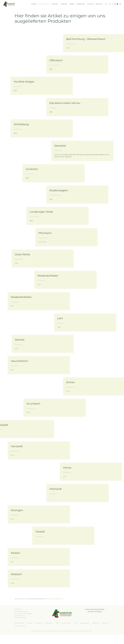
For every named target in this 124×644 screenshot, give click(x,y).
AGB (57, 623)
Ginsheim (32, 169)
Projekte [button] (72, 4)
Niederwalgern (59, 190)
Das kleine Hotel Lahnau (65, 103)
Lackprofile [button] (64, 4)
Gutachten (55, 4)
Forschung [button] (90, 4)
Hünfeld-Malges (24, 82)
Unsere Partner (66, 623)
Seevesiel (60, 146)
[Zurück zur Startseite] (9, 4)
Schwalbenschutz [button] (44, 4)
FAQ (75, 623)
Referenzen (99, 4)
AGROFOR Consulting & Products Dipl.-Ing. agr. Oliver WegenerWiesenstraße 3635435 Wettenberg (23, 613)
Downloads (95, 623)
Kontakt (29, 623)
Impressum (38, 623)
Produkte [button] (34, 4)
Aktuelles (105, 623)
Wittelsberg (21, 124)
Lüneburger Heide (41, 212)
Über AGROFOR (19, 623)
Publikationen (81, 4)
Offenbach (56, 60)
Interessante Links (20, 626)
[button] (106, 4)
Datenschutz (48, 623)
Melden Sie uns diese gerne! (55, 599)
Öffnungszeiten (84, 623)
